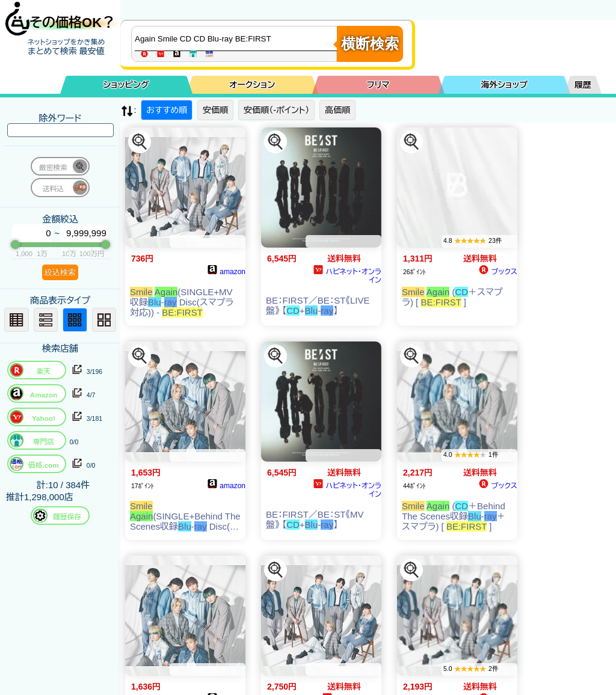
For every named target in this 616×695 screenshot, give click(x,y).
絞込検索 (60, 272)
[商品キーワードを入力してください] (237, 38)
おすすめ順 (167, 110)
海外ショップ (504, 85)
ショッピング (126, 85)
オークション (252, 85)
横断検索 (370, 44)
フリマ (378, 85)
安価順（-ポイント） (276, 110)
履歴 (583, 85)
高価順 (337, 110)
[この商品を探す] (140, 142)
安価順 (215, 110)
